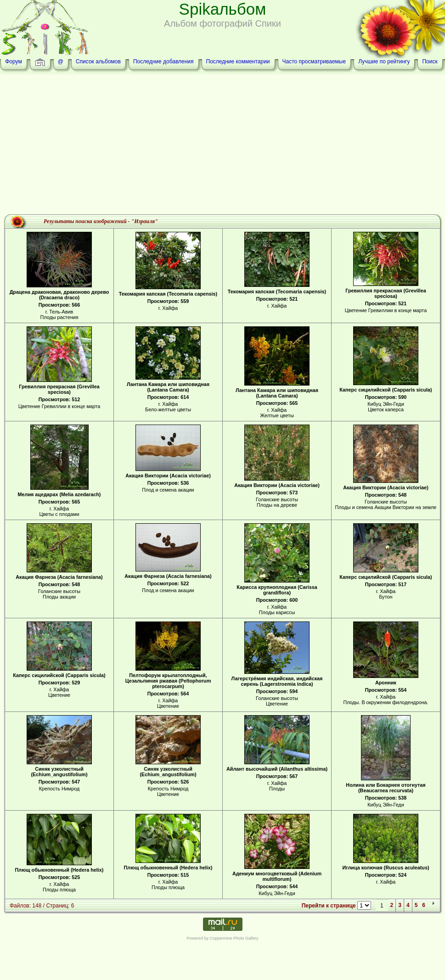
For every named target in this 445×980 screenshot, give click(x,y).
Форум (13, 62)
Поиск (430, 62)
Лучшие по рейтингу (384, 62)
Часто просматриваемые (314, 62)
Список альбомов (98, 62)
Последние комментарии (238, 62)
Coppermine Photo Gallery (234, 938)
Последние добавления (163, 62)
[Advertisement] (223, 146)
